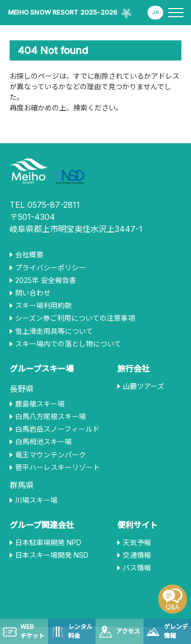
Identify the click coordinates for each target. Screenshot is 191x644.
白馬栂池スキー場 (43, 442)
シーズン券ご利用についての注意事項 (75, 318)
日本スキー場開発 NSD (52, 555)
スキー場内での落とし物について (68, 344)
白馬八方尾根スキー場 (51, 417)
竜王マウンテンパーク (51, 455)
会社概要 (29, 255)
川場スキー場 (36, 500)
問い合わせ (33, 293)
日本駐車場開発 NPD (48, 543)
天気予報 (137, 543)
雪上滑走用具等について (54, 331)
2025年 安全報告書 (46, 280)
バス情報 (137, 568)
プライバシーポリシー (51, 268)
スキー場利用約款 (43, 306)
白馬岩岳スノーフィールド (57, 429)
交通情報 (137, 555)
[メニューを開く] (176, 13)
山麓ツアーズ (144, 386)
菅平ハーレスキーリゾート (58, 467)
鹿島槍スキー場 (40, 404)
